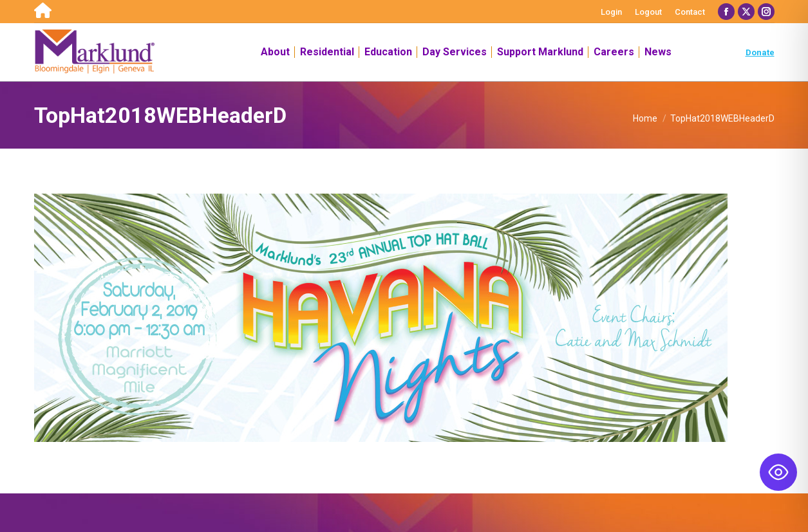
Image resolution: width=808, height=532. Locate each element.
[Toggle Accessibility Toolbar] (778, 472)
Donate (760, 52)
